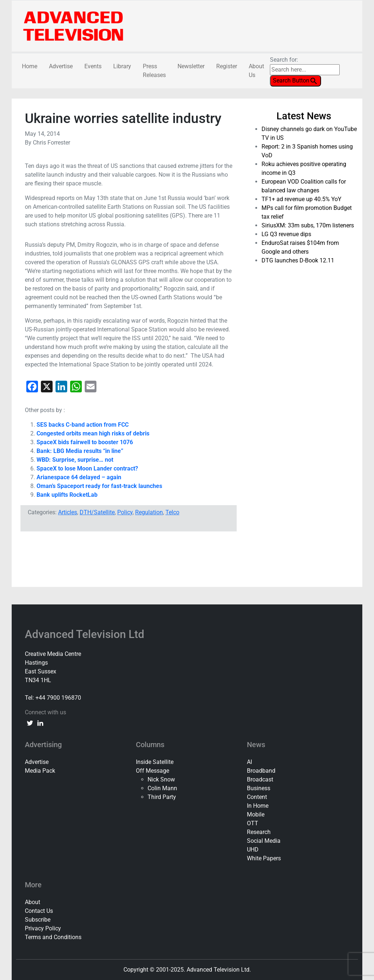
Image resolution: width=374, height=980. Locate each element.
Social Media (264, 841)
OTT (253, 823)
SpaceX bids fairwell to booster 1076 (85, 442)
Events (93, 66)
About (33, 902)
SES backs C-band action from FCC (83, 425)
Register (227, 66)
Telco (172, 512)
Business (259, 788)
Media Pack (40, 771)
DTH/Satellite (97, 512)
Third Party (162, 797)
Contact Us (39, 911)
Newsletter (191, 66)
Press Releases (154, 71)
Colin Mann (162, 788)
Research (259, 832)
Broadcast (260, 779)
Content (257, 797)
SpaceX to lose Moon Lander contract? (87, 468)
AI (249, 762)
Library (122, 66)
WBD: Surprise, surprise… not (75, 460)
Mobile (256, 814)
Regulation (149, 512)
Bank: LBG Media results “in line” (80, 451)
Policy (125, 512)
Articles (68, 512)
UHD (253, 850)
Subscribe (38, 920)
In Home (258, 806)
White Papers (264, 858)
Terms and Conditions (53, 937)
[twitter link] (30, 723)
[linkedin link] (40, 723)
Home (30, 66)
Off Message (152, 771)
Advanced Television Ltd (86, 634)
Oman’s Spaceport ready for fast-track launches (99, 486)
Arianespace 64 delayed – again (79, 477)
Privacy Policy (43, 928)
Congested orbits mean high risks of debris (93, 433)
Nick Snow (161, 779)
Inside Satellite (155, 762)
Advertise (61, 66)
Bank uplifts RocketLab (67, 495)
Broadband (261, 771)
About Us (256, 71)
